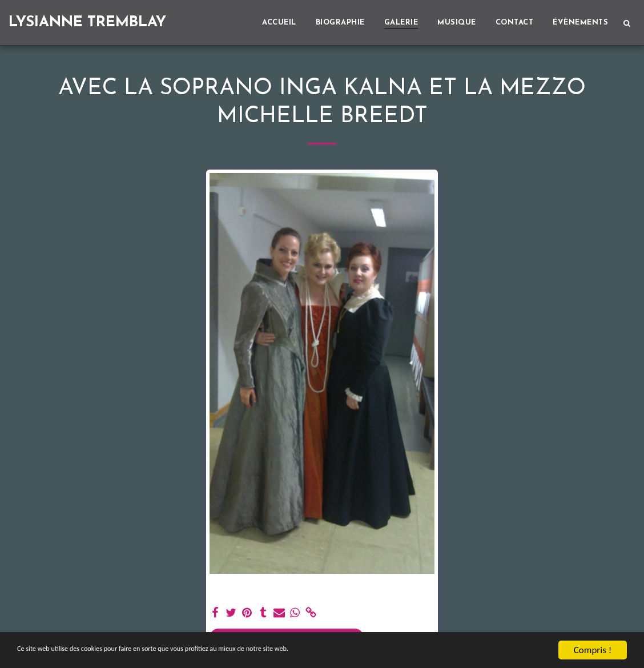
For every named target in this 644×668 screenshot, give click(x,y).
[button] (627, 23)
